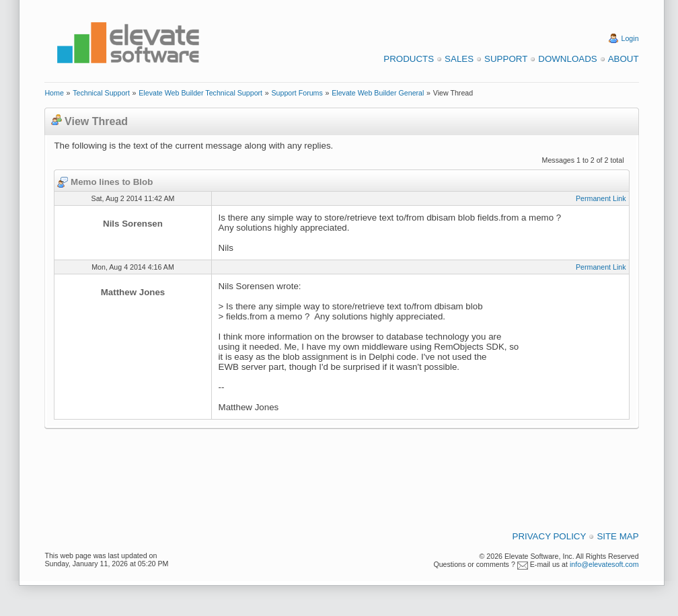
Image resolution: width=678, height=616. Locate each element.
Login (630, 38)
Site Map (617, 536)
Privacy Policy (550, 536)
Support (506, 59)
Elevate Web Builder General (378, 93)
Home (54, 93)
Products (409, 59)
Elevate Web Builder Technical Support (200, 93)
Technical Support (101, 93)
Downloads (567, 59)
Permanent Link (601, 198)
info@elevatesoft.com (604, 564)
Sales (459, 59)
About (624, 59)
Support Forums (297, 93)
